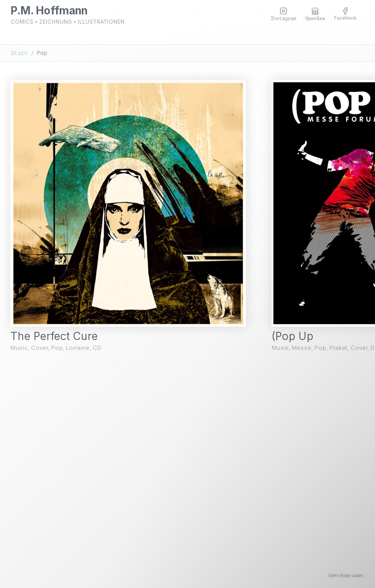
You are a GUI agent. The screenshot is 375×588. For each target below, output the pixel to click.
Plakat (338, 348)
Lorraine (78, 348)
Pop (57, 348)
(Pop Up (299, 336)
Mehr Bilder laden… (347, 576)
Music (19, 348)
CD (97, 348)
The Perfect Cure (61, 336)
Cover (39, 348)
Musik (280, 348)
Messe (301, 348)
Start (20, 53)
